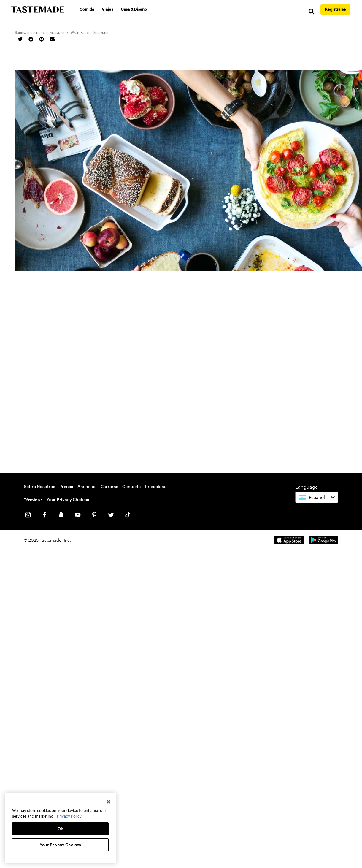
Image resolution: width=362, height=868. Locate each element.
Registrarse (335, 9)
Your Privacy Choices (68, 499)
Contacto (132, 486)
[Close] (109, 802)
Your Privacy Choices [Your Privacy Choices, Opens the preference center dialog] (60, 845)
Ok (60, 829)
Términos (33, 500)
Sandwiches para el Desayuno (40, 32)
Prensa (66, 486)
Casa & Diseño (134, 9)
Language (307, 487)
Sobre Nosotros (39, 486)
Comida (87, 9)
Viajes (107, 9)
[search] (312, 12)
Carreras (109, 486)
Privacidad (156, 486)
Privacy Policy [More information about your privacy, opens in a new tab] (69, 816)
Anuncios (87, 486)
